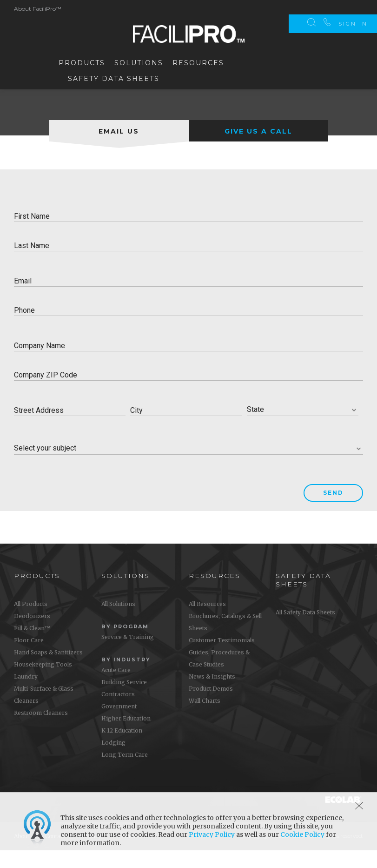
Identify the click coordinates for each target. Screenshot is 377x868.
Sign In (353, 9)
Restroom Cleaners (41, 730)
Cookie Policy (302, 834)
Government (119, 723)
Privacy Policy (212, 834)
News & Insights (212, 694)
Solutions (139, 61)
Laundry (26, 694)
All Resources (207, 621)
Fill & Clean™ (32, 645)
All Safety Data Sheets (305, 629)
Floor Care (29, 657)
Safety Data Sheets (114, 77)
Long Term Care (125, 772)
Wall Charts (205, 718)
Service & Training (128, 654)
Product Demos (211, 706)
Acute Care (116, 687)
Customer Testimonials (222, 657)
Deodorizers (32, 633)
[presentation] (119, 148)
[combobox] (303, 427)
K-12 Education (122, 748)
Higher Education (126, 736)
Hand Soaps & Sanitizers (48, 670)
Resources (198, 61)
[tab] (119, 148)
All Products (31, 621)
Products (82, 61)
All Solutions (118, 621)
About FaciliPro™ (38, 8)
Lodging (113, 760)
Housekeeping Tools (43, 682)
